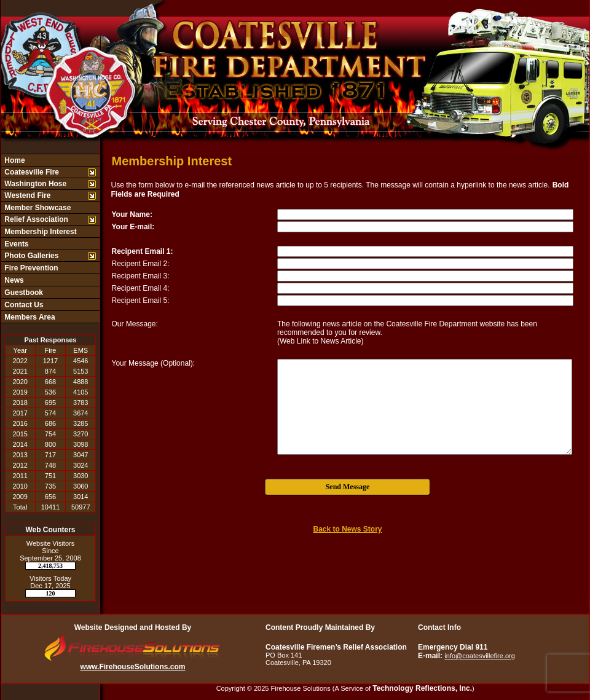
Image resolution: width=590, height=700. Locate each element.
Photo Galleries (30, 256)
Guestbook (23, 293)
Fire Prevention (30, 268)
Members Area (29, 317)
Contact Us (23, 305)
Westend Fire (26, 195)
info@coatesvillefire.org (480, 656)
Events (16, 244)
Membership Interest (40, 232)
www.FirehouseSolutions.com (133, 667)
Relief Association (35, 219)
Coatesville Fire (31, 172)
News (13, 280)
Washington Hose (34, 184)
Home (14, 160)
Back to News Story (347, 529)
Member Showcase (37, 208)
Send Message (348, 487)
